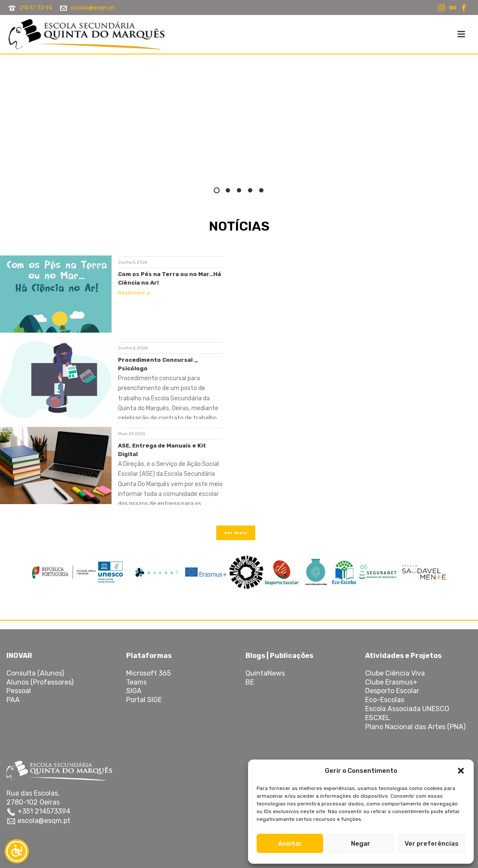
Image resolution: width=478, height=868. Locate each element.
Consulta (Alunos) (35, 673)
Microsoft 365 (148, 673)
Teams (136, 682)
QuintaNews (265, 673)
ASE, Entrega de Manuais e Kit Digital (162, 450)
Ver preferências (432, 844)
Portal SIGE (144, 700)
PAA (13, 700)
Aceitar (290, 844)
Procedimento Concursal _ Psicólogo (158, 364)
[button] (461, 771)
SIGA (134, 691)
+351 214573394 (43, 811)
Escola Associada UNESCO (407, 709)
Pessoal (19, 691)
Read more (134, 293)
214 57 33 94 (36, 8)
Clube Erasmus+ (391, 682)
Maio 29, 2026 (132, 434)
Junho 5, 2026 (133, 262)
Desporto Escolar (392, 691)
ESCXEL (378, 718)
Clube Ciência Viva (395, 673)
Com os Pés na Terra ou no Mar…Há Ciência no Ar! (169, 278)
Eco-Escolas (385, 700)
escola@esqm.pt (93, 8)
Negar (361, 844)
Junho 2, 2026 (133, 348)
